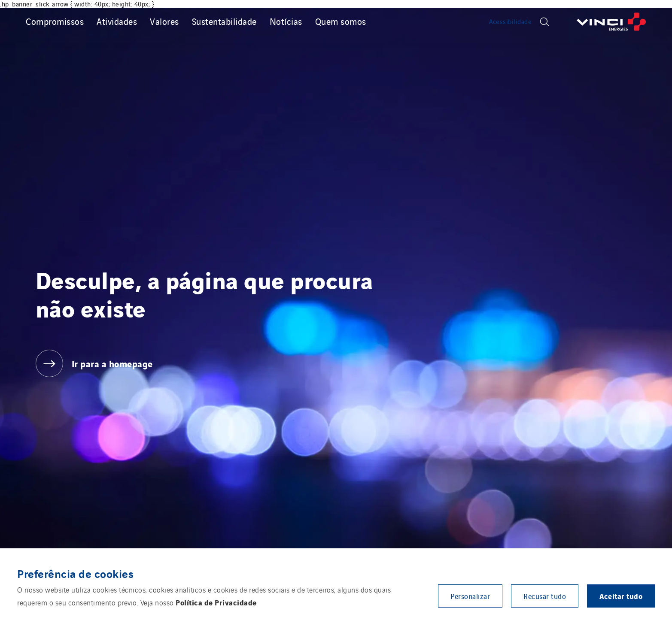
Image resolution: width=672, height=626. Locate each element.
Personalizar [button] (470, 596)
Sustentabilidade (224, 21)
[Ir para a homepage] (611, 22)
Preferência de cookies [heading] (75, 573)
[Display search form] (544, 22)
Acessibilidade (510, 21)
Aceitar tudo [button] (621, 596)
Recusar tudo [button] (545, 596)
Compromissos (55, 21)
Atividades (117, 21)
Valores (164, 21)
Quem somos (341, 21)
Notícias (286, 21)
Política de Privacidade (216, 602)
